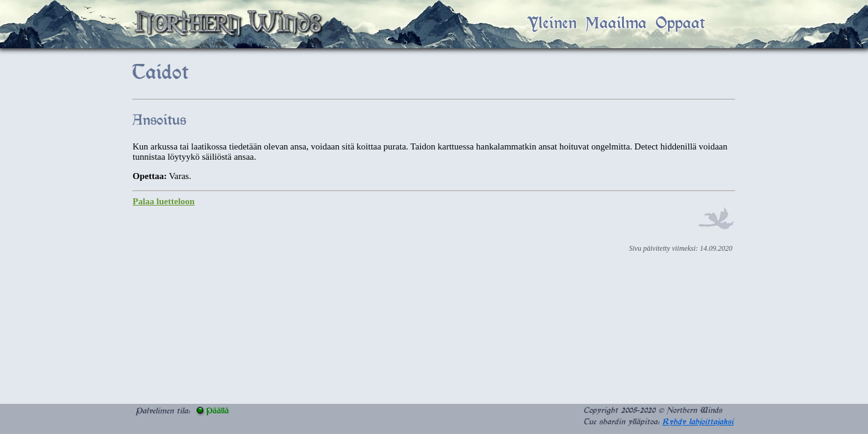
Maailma (616, 24)
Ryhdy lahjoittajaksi (698, 422)
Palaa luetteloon (164, 201)
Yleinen (552, 24)
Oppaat (681, 24)
